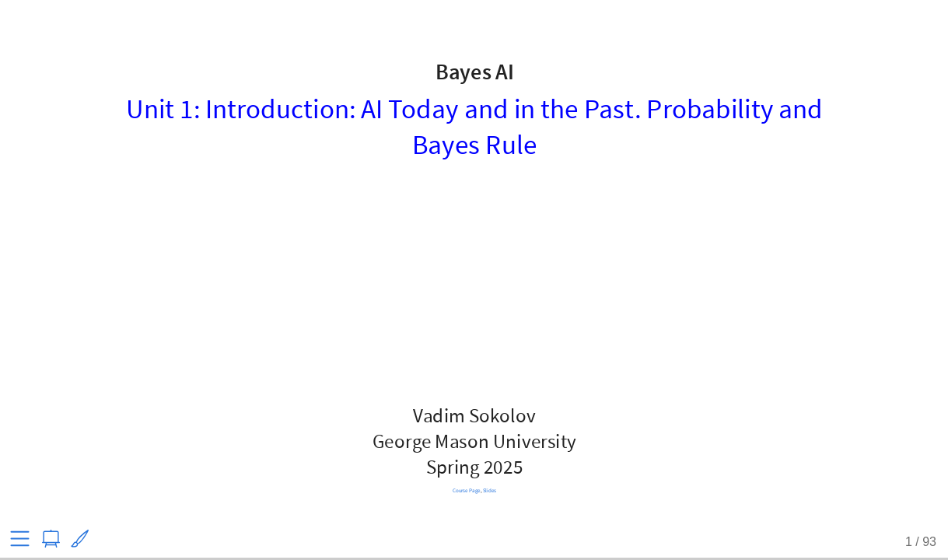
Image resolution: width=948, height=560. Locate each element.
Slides (489, 490)
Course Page (466, 490)
